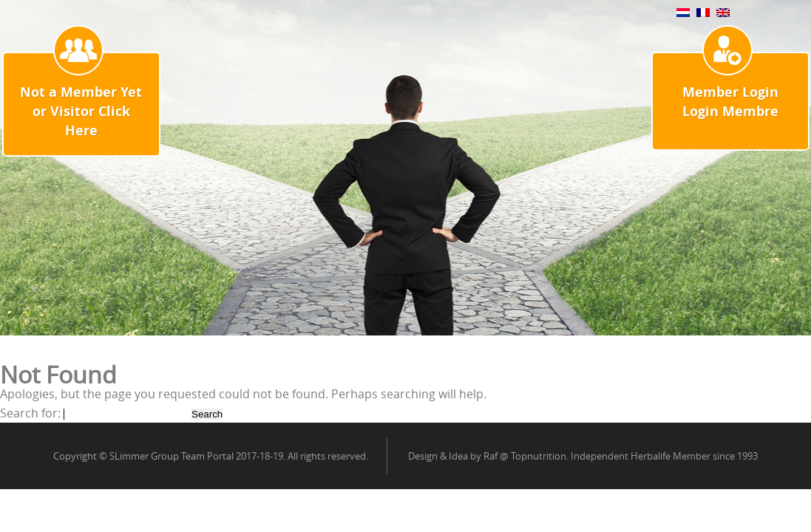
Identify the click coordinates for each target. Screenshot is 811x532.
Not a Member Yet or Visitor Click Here (81, 111)
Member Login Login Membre (730, 102)
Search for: (30, 413)
